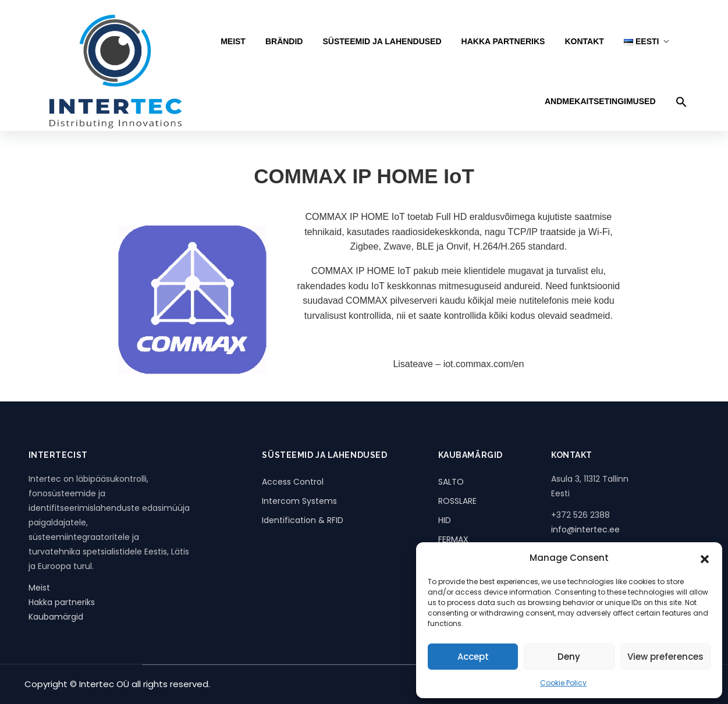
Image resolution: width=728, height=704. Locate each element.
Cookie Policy (563, 683)
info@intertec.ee (585, 529)
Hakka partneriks (62, 602)
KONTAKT (584, 41)
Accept (473, 657)
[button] (705, 558)
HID (445, 520)
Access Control (293, 482)
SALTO (451, 482)
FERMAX (453, 539)
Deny (569, 657)
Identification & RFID (303, 520)
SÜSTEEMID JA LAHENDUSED (382, 41)
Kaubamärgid (56, 617)
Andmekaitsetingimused (600, 101)
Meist (39, 588)
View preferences (665, 657)
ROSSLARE (457, 501)
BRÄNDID (284, 41)
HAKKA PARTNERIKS (503, 41)
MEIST (233, 41)
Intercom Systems (299, 501)
